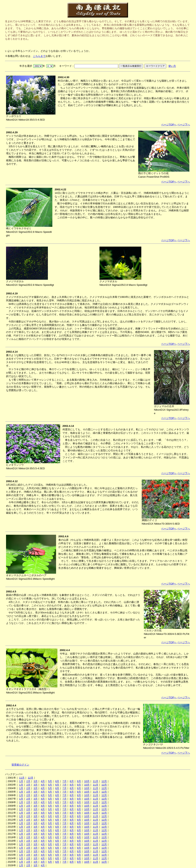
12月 (31, 778)
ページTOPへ (169, 125)
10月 (87, 781)
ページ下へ (184, 125)
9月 (79, 781)
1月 (21, 781)
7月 (64, 781)
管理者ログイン (20, 765)
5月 (50, 781)
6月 (57, 781)
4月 (43, 781)
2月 (28, 781)
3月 (36, 781)
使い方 (172, 66)
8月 (72, 781)
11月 (22, 778)
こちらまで (39, 56)
